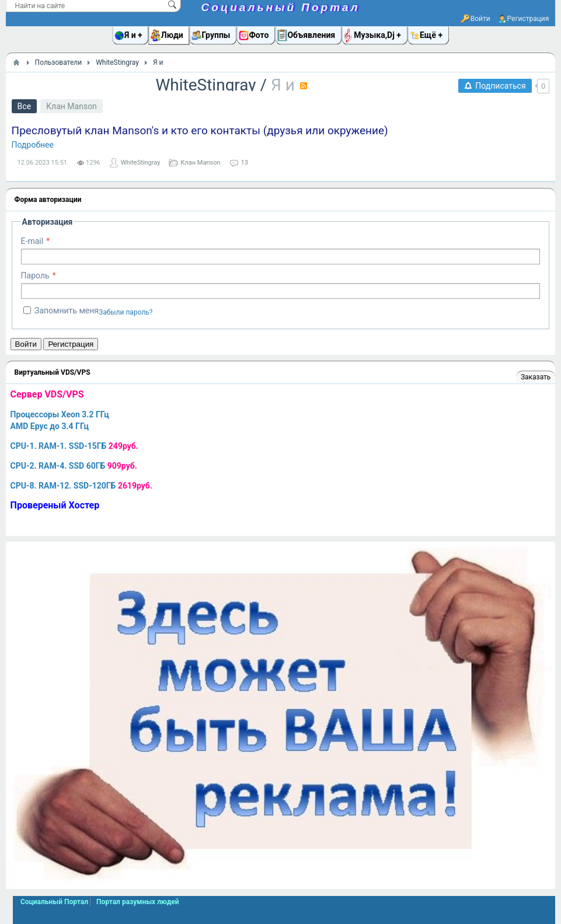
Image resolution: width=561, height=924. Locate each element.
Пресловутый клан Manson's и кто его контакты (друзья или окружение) (200, 130)
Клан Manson (72, 106)
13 (245, 163)
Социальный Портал (281, 7)
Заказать (536, 377)
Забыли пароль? (126, 312)
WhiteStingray (206, 85)
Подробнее (33, 145)
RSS (304, 86)
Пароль (35, 276)
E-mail (32, 241)
